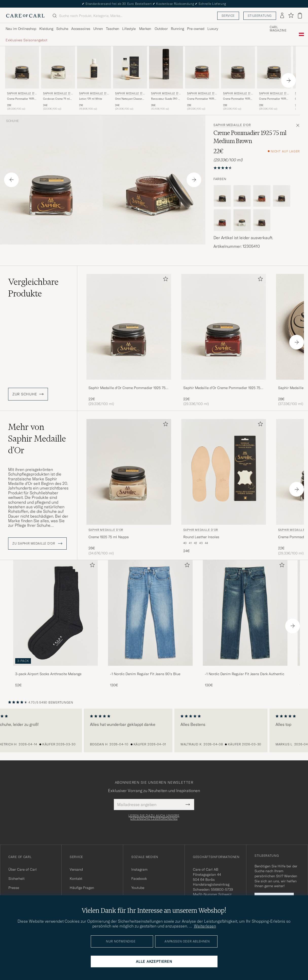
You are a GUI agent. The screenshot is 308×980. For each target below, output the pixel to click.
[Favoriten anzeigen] (291, 16)
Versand (76, 869)
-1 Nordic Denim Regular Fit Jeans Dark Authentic (244, 674)
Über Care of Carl (23, 869)
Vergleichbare (33, 288)
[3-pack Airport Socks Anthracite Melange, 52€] (56, 624)
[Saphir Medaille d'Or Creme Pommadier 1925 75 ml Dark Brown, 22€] (274, 78)
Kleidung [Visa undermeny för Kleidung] (46, 29)
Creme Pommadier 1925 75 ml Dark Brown (273, 99)
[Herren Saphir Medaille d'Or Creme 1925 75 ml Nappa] (129, 472)
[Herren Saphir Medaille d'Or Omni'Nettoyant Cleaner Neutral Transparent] (130, 67)
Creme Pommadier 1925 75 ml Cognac (201, 99)
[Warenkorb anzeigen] (300, 16)
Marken (145, 29)
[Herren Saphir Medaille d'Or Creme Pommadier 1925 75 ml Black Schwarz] (22, 67)
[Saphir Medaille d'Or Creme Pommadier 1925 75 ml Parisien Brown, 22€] (238, 78)
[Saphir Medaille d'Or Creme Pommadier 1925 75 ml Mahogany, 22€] (224, 340)
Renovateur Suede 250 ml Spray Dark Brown (166, 99)
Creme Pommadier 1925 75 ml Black (21, 99)
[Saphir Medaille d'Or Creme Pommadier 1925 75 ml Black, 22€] (22, 78)
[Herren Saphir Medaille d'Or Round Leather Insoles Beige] (224, 472)
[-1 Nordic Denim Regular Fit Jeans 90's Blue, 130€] (150, 624)
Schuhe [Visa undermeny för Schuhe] (62, 29)
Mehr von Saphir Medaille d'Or (37, 439)
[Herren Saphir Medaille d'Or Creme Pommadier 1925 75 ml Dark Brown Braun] (274, 67)
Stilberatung (260, 16)
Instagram (139, 869)
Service (228, 16)
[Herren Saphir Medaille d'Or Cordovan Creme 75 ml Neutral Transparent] (58, 67)
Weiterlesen (205, 926)
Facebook (139, 879)
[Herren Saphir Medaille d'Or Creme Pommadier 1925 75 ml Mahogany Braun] (224, 327)
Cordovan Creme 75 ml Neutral (56, 99)
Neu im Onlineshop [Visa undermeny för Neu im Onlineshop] (21, 29)
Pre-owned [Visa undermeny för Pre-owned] (196, 29)
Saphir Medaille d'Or (22, 94)
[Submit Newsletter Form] (188, 804)
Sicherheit (16, 879)
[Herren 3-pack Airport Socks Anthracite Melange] (56, 613)
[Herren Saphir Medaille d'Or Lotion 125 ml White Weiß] (94, 67)
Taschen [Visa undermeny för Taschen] (113, 29)
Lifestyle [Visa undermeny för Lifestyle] (129, 29)
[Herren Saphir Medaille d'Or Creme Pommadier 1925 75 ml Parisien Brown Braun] (238, 67)
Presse (14, 888)
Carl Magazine (278, 29)
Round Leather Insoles (201, 537)
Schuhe (12, 121)
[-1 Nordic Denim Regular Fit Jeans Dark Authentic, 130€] (245, 624)
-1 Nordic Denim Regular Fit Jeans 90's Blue (145, 674)
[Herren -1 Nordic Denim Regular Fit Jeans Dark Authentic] (245, 613)
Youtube (138, 888)
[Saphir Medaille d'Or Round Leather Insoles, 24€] (224, 487)
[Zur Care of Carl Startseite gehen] (25, 16)
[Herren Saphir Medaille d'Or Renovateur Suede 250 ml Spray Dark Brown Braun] (166, 67)
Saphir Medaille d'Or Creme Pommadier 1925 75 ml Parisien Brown (127, 388)
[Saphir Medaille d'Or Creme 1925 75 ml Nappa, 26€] (129, 487)
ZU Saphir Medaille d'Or (37, 544)
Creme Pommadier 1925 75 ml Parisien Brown (237, 99)
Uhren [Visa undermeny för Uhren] (98, 29)
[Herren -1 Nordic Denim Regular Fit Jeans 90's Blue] (150, 613)
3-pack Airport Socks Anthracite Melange (48, 674)
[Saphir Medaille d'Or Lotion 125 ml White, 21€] (94, 78)
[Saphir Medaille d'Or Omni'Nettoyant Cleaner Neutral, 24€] (130, 78)
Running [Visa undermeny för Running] (177, 29)
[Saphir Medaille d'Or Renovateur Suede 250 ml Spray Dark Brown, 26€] (166, 78)
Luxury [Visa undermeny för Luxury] (213, 29)
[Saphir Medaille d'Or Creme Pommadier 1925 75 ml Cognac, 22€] (202, 78)
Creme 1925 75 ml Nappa (109, 537)
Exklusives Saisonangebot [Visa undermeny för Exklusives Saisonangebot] (26, 40)
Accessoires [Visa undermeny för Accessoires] (81, 29)
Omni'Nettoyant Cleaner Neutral (129, 99)
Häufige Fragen (82, 888)
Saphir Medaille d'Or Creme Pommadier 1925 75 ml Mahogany (222, 388)
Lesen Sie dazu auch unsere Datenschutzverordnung (154, 817)
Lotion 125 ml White (90, 99)
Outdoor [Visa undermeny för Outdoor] (161, 29)
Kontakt (76, 879)
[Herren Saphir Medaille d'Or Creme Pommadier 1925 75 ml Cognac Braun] (202, 67)
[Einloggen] (282, 16)
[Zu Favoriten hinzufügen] (165, 280)
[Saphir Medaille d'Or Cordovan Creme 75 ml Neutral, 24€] (58, 78)
